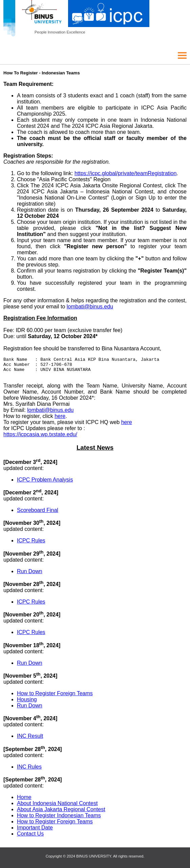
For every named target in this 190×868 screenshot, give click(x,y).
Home (24, 800)
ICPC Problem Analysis (45, 483)
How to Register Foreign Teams (55, 696)
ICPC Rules (31, 544)
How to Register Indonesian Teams (59, 818)
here (60, 419)
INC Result (30, 739)
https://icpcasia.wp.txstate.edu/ (40, 437)
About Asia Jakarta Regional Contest (61, 812)
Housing (27, 702)
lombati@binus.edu (90, 307)
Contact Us (30, 837)
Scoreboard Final (38, 513)
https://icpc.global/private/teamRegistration (125, 173)
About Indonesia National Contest (57, 806)
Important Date (35, 831)
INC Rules (29, 770)
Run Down (30, 574)
